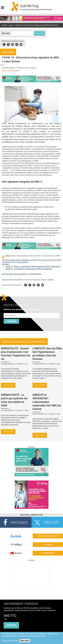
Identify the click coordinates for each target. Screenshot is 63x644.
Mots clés (6, 33)
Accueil (4, 25)
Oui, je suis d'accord (10, 641)
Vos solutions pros (48, 553)
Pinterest (12, 44)
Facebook (4, 44)
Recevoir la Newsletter (31, 515)
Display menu (2, 7)
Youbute (21, 44)
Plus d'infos (41, 636)
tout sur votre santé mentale (48, 536)
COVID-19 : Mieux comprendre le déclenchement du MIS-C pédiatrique (33, 266)
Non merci (25, 641)
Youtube (43, 285)
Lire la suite (8, 385)
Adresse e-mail (10, 312)
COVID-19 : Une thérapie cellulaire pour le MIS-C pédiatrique (29, 269)
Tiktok (17, 44)
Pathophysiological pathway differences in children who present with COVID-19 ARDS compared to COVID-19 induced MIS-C (31, 261)
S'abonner (11, 321)
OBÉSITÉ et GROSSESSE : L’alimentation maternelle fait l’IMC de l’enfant (47, 402)
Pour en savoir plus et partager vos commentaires (21, 274)
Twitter (8, 44)
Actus (11, 25)
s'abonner (11, 625)
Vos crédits (48, 545)
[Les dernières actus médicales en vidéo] (32, 589)
